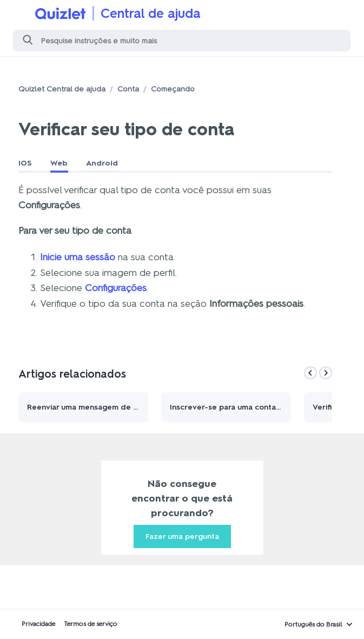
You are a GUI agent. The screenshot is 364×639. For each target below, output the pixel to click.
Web (59, 163)
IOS (25, 163)
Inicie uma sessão (78, 257)
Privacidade (38, 624)
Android (102, 163)
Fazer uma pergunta (182, 536)
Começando (173, 89)
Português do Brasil (313, 624)
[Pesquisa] (182, 41)
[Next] (326, 373)
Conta (128, 89)
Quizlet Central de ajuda (62, 89)
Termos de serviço (91, 624)
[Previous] (310, 373)
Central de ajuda (151, 13)
